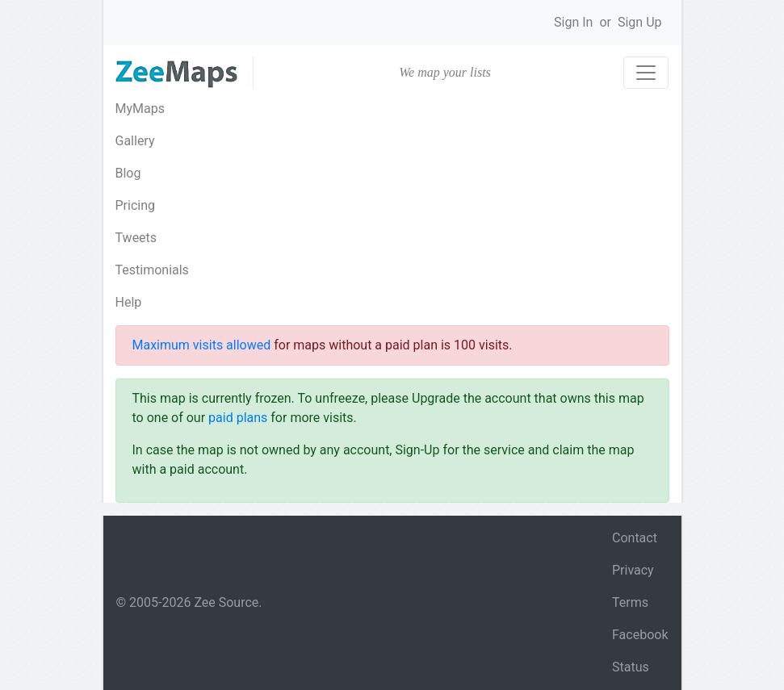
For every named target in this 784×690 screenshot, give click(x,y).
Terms (630, 602)
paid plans (238, 418)
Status (631, 667)
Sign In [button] (573, 22)
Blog (128, 173)
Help (129, 302)
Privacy (633, 570)
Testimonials (152, 270)
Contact (635, 538)
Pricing (136, 205)
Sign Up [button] (640, 22)
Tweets (136, 238)
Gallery (135, 141)
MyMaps (140, 109)
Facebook (640, 635)
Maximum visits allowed (202, 345)
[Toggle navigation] (646, 73)
